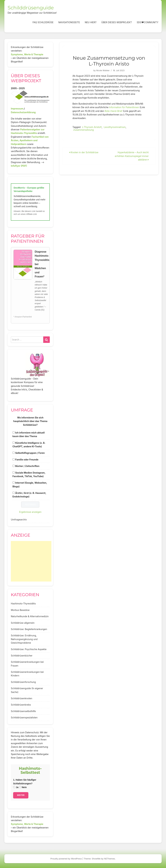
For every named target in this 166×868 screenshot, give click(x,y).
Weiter (21, 795)
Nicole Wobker (103, 70)
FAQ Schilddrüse (43, 22)
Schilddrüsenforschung (23, 682)
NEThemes (110, 859)
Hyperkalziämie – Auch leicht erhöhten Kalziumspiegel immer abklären (132, 156)
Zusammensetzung (83, 130)
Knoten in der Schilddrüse (84, 152)
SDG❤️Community (148, 22)
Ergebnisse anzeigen (30, 512)
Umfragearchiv (19, 520)
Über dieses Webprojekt (117, 22)
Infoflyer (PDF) (19, 166)
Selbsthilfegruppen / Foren (30, 453)
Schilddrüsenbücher (22, 656)
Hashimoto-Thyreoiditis (23, 603)
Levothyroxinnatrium (115, 127)
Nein (23, 787)
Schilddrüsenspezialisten (24, 717)
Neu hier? (91, 22)
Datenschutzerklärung (23, 112)
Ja (16, 787)
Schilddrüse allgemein (23, 623)
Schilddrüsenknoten (22, 698)
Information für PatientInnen (124, 107)
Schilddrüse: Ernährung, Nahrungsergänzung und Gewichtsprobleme (24, 639)
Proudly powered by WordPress (66, 859)
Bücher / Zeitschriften (27, 466)
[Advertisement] (31, 561)
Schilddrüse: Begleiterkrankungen (29, 629)
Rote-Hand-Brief (114, 111)
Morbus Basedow (20, 610)
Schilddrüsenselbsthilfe (23, 711)
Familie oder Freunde (27, 460)
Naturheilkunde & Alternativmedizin (30, 616)
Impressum (17, 109)
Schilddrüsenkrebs (21, 705)
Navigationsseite (69, 22)
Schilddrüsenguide (31, 8)
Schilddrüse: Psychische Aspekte (29, 649)
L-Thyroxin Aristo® (92, 127)
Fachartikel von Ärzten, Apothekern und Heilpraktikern (30, 140)
